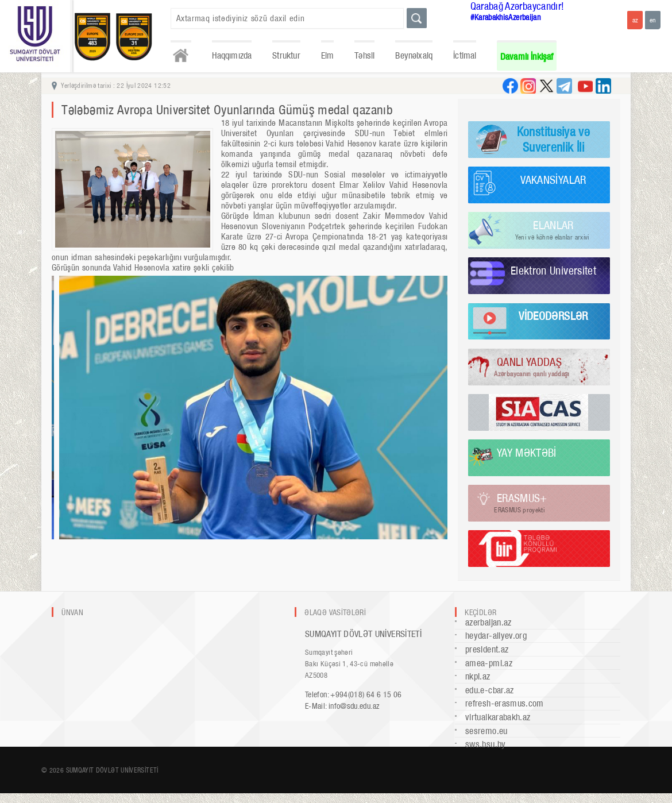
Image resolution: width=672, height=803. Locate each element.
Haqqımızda (232, 55)
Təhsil (364, 55)
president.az (487, 649)
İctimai (465, 55)
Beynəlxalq (414, 55)
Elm (328, 55)
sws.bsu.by (486, 744)
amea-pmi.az (489, 663)
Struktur (286, 55)
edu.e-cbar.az (490, 690)
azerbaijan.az (488, 622)
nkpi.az (478, 676)
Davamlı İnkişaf (527, 57)
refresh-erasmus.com (505, 703)
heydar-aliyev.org (496, 636)
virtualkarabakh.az (498, 717)
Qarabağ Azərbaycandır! (517, 6)
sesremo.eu (486, 731)
